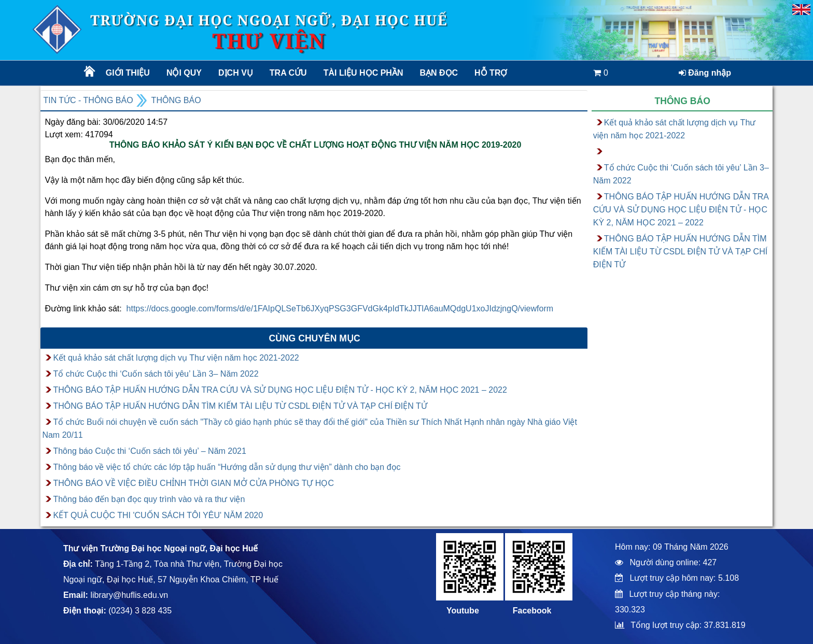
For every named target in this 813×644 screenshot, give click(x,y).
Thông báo (176, 100)
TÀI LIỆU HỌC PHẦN (363, 73)
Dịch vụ (236, 73)
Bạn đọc (439, 73)
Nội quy (184, 73)
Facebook (532, 611)
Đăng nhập (705, 73)
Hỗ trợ (491, 73)
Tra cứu (288, 73)
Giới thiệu (128, 73)
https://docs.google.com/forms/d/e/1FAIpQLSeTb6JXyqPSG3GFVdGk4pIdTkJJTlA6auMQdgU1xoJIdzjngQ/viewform (340, 309)
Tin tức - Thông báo (88, 100)
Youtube (463, 611)
